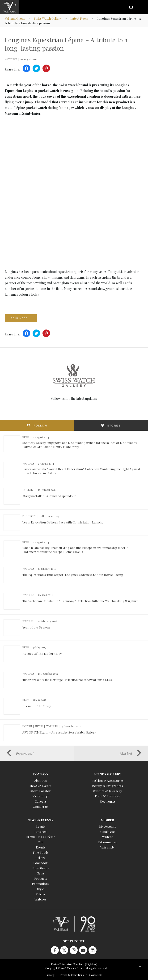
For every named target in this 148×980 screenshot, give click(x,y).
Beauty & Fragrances (108, 786)
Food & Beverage (108, 796)
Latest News (79, 18)
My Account (107, 826)
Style (40, 889)
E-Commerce (107, 842)
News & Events (40, 786)
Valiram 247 (41, 796)
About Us (40, 780)
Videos (40, 894)
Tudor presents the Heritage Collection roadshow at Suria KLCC (68, 680)
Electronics (108, 801)
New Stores (41, 868)
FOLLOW (41, 426)
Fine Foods (41, 852)
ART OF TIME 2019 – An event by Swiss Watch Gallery (59, 732)
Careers (41, 801)
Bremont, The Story (37, 706)
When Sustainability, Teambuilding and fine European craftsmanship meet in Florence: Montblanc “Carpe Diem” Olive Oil (75, 550)
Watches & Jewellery (108, 791)
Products (41, 878)
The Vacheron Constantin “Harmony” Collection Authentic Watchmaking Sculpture (80, 601)
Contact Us (41, 806)
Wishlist (108, 837)
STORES (114, 426)
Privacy (50, 975)
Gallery (40, 858)
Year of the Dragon (36, 627)
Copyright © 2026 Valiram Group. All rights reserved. (76, 968)
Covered (40, 832)
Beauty (41, 826)
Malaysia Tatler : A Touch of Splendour (49, 496)
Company (41, 774)
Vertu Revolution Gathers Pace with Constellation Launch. (63, 522)
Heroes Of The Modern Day (42, 653)
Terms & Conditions (72, 975)
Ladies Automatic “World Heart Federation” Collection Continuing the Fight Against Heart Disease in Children (81, 471)
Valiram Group (15, 18)
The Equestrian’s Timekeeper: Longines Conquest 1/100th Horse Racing (73, 575)
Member (108, 820)
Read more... (21, 318)
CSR (41, 842)
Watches (40, 899)
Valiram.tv (107, 847)
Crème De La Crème (40, 837)
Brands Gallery (107, 774)
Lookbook (40, 863)
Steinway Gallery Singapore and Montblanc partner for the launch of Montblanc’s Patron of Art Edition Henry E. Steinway (80, 445)
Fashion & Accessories (108, 780)
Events (41, 847)
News (40, 873)
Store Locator (41, 791)
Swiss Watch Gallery (48, 18)
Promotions (40, 884)
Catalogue (108, 832)
